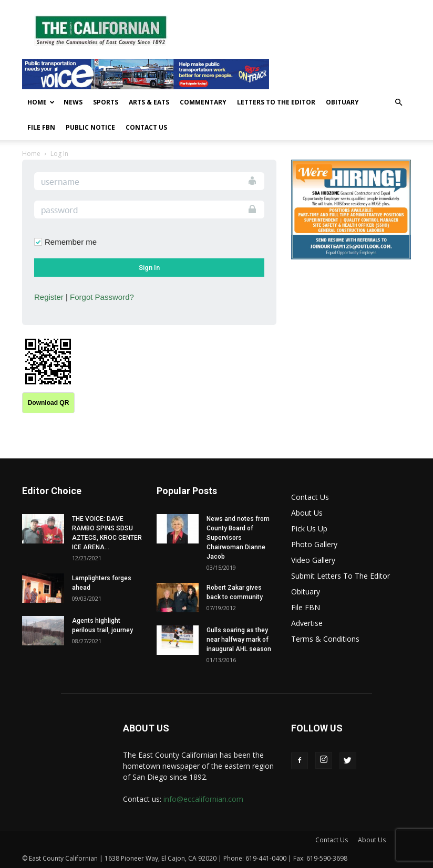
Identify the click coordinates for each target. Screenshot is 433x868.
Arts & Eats (149, 102)
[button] (398, 103)
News (73, 102)
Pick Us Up (309, 529)
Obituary (342, 102)
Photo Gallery (314, 544)
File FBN (41, 127)
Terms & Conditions (325, 639)
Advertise (307, 623)
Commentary (203, 102)
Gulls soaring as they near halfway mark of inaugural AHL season (239, 640)
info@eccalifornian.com (203, 799)
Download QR (49, 403)
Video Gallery (313, 560)
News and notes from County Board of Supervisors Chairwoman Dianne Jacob (238, 538)
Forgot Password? (102, 297)
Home (41, 102)
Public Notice (90, 127)
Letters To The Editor (276, 102)
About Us (307, 513)
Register (49, 297)
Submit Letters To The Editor (341, 576)
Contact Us (146, 127)
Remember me (71, 242)
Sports (106, 102)
